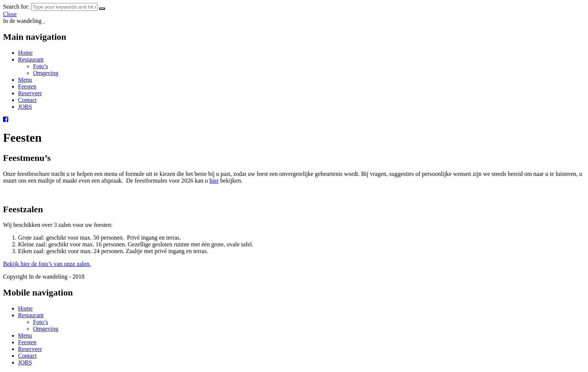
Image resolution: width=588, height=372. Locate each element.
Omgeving (46, 73)
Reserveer (30, 93)
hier (214, 181)
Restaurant (31, 59)
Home (25, 53)
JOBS (25, 107)
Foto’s (40, 66)
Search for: (16, 7)
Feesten (27, 86)
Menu (25, 80)
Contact (27, 100)
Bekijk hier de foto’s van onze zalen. (47, 264)
